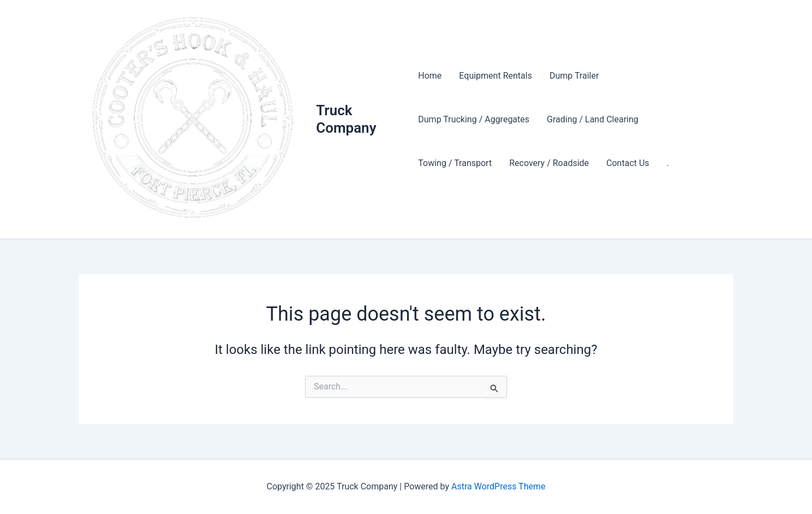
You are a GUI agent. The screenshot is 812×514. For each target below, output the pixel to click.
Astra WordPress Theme (498, 486)
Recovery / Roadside (549, 163)
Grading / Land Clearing (593, 119)
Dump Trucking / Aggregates (474, 119)
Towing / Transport (455, 163)
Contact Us (628, 163)
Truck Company (346, 119)
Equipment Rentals (495, 76)
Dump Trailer (574, 76)
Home (430, 76)
